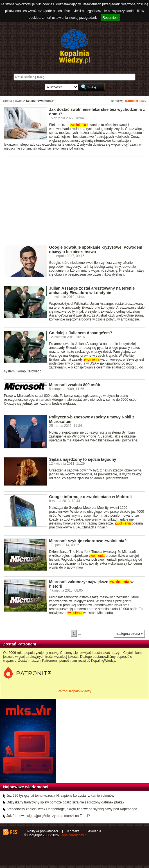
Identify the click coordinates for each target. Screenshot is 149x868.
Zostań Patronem (20, 644)
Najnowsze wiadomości (26, 787)
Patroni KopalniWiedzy (75, 691)
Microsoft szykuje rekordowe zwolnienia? (88, 541)
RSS (13, 832)
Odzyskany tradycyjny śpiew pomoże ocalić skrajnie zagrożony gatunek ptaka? (66, 802)
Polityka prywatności (43, 831)
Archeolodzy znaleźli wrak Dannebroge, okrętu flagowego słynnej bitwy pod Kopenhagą (72, 809)
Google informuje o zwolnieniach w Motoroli (91, 497)
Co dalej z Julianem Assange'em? (81, 333)
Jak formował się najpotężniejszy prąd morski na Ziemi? (48, 816)
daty (143, 101)
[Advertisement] (76, 199)
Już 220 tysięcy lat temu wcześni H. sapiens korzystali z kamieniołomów (60, 796)
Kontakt (73, 831)
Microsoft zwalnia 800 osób (75, 385)
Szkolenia (94, 831)
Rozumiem (110, 18)
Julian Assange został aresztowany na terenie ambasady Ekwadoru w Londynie (92, 290)
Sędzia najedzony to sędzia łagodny (83, 459)
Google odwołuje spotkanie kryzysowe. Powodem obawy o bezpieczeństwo (96, 249)
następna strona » (129, 634)
